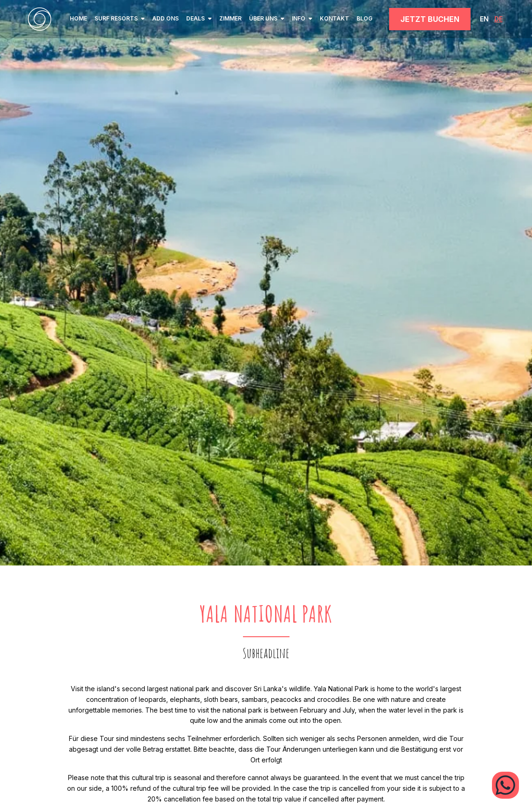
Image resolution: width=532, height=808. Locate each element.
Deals (199, 18)
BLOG (364, 18)
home (78, 18)
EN (484, 19)
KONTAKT (334, 18)
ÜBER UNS (267, 18)
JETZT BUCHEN (430, 19)
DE (498, 19)
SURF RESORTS (120, 18)
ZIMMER (230, 18)
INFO (302, 18)
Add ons (165, 18)
